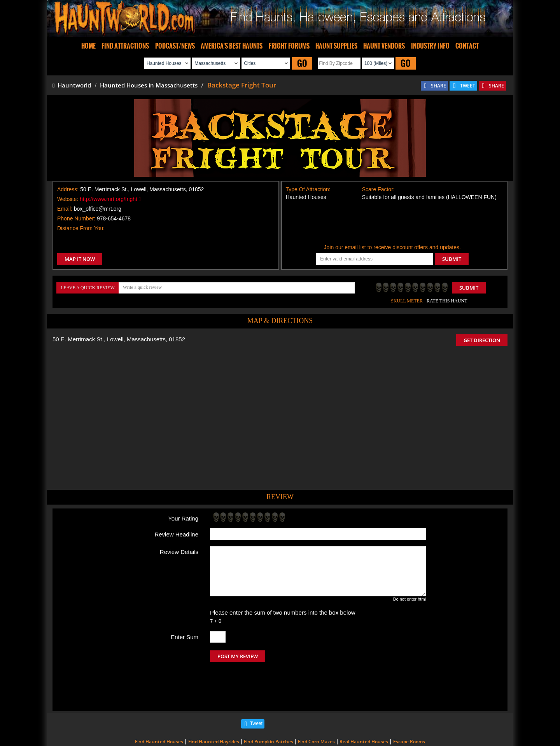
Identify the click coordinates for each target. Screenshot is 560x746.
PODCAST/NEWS (175, 46)
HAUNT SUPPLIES (336, 46)
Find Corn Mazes (316, 709)
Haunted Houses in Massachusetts (149, 85)
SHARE (438, 86)
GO (302, 63)
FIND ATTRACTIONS (125, 46)
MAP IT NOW (80, 259)
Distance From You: (81, 228)
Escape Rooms (409, 709)
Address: (68, 189)
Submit (469, 288)
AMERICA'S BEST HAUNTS (232, 46)
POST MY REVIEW (238, 656)
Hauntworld (72, 85)
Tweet (256, 691)
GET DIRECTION (482, 340)
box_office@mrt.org (98, 209)
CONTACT (467, 46)
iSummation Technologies (391, 735)
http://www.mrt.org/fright (110, 199)
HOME (88, 46)
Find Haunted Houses (159, 709)
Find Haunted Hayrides (214, 709)
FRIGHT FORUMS (289, 46)
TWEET (468, 86)
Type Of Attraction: (308, 189)
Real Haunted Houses (364, 709)
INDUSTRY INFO (430, 46)
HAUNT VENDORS (384, 46)
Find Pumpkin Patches (269, 709)
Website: (68, 199)
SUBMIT (452, 259)
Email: (65, 209)
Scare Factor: (378, 189)
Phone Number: (76, 218)
